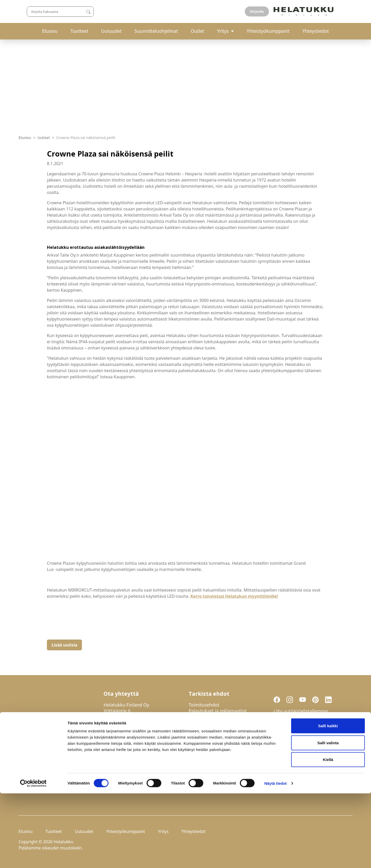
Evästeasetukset (206, 723)
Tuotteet (79, 31)
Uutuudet (111, 31)
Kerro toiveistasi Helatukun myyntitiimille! (234, 596)
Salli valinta (328, 817)
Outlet (198, 31)
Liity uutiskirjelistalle (297, 760)
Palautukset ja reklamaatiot (218, 711)
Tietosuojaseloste (207, 717)
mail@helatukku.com (126, 739)
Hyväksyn (300, 747)
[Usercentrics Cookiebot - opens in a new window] (33, 858)
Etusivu (50, 31)
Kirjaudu (340, 11)
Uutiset (44, 138)
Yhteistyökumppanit (268, 31)
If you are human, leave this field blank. (308, 774)
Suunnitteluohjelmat (156, 31)
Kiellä (328, 834)
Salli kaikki (328, 800)
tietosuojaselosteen (312, 747)
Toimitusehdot (204, 705)
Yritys (223, 31)
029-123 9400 (127, 727)
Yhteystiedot (316, 31)
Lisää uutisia (64, 645)
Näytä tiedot (276, 858)
